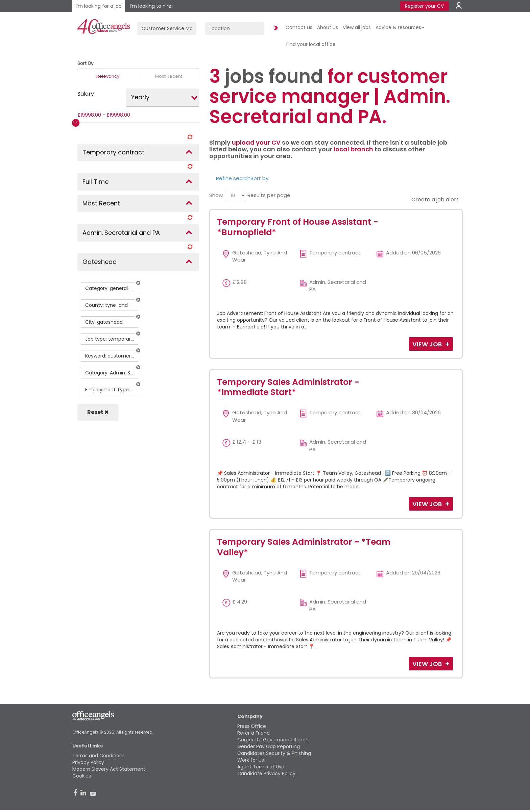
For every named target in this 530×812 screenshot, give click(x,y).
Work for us (251, 760)
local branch (353, 149)
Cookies (82, 776)
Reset (98, 412)
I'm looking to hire (151, 6)
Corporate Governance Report (273, 740)
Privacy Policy (88, 762)
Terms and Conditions (99, 756)
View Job (428, 344)
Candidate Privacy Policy (266, 773)
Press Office (252, 726)
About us (328, 27)
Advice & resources (400, 27)
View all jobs (357, 27)
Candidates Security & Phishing (274, 753)
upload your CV (256, 142)
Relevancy (108, 76)
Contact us (299, 27)
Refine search (233, 178)
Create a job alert (434, 200)
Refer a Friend (254, 733)
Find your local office (311, 44)
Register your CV (424, 6)
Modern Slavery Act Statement (109, 769)
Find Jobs (275, 28)
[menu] (236, 195)
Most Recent (169, 76)
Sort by (259, 178)
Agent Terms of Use (261, 767)
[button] (138, 283)
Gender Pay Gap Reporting (269, 746)
